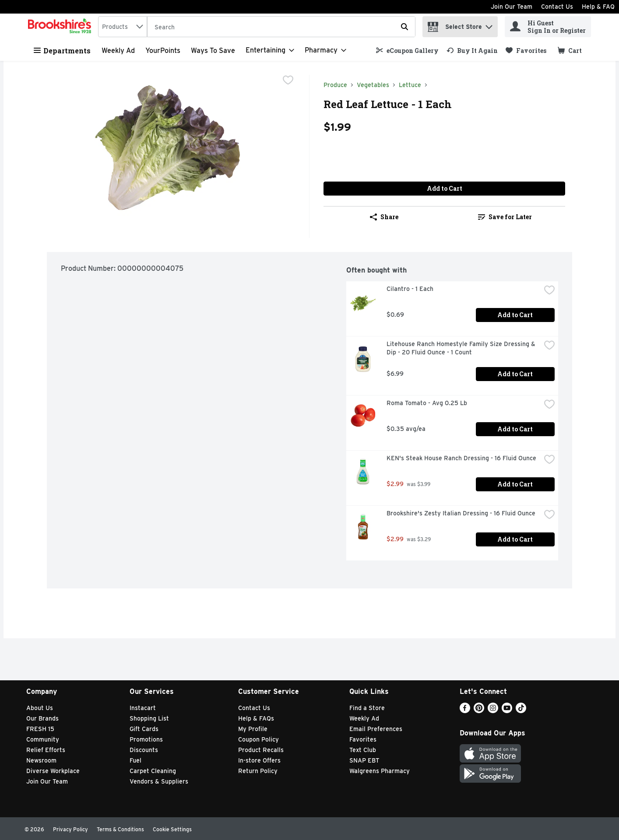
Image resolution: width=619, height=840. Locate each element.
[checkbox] (288, 81)
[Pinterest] (479, 711)
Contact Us (557, 7)
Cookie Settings (172, 829)
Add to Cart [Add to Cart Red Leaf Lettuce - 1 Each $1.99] (445, 188)
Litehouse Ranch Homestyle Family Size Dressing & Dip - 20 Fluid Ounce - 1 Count (462, 348)
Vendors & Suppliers (159, 781)
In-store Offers (259, 760)
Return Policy (258, 771)
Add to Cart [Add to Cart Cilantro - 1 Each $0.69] (515, 315)
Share (384, 217)
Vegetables (373, 85)
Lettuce (410, 85)
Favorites (363, 739)
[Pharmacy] (325, 50)
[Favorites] (526, 51)
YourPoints (163, 51)
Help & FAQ (598, 7)
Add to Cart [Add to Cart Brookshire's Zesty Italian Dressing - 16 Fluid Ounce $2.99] (515, 539)
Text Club (363, 750)
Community (43, 739)
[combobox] (123, 27)
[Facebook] (465, 711)
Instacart (143, 708)
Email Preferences (376, 729)
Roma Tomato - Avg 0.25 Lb (427, 403)
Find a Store (367, 708)
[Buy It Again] (472, 51)
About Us (40, 708)
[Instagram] (493, 711)
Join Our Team (512, 7)
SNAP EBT (364, 760)
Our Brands (42, 718)
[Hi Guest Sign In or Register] (548, 27)
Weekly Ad (118, 51)
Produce (335, 85)
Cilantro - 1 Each (410, 289)
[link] (407, 51)
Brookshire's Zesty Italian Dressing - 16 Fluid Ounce (461, 513)
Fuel (135, 760)
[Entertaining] (270, 50)
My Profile (253, 729)
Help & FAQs (256, 718)
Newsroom (41, 760)
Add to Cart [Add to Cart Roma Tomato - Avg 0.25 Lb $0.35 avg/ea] (515, 429)
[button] (489, 25)
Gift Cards (144, 729)
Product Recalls (261, 750)
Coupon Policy (259, 739)
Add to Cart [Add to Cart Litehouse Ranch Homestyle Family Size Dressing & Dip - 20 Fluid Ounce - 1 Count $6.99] (515, 374)
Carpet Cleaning (153, 771)
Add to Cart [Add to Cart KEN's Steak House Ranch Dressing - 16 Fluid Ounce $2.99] (515, 484)
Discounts (144, 750)
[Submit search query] (404, 27)
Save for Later (505, 217)
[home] (61, 27)
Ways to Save (213, 51)
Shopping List (149, 718)
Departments (62, 51)
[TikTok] (521, 711)
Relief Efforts (46, 750)
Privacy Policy (70, 829)
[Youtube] (507, 711)
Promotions (146, 739)
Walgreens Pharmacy (380, 771)
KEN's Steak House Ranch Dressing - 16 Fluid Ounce (461, 458)
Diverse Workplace (53, 771)
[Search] (281, 27)
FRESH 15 (40, 729)
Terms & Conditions (120, 829)
